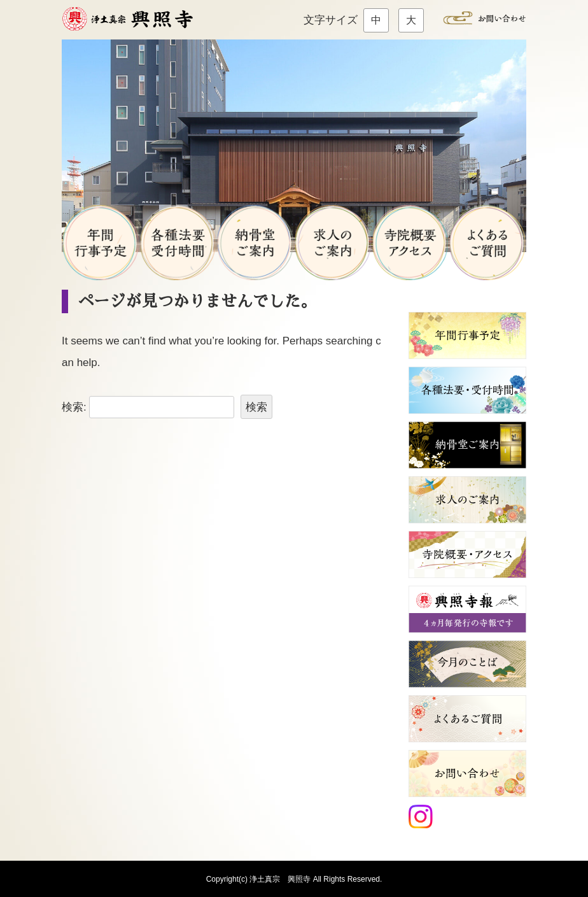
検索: (74, 407)
